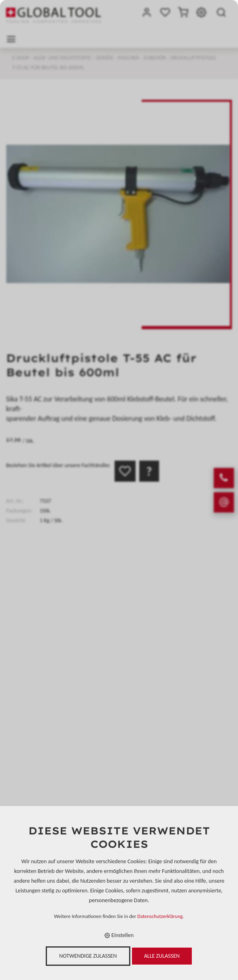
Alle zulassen (162, 956)
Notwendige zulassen (88, 956)
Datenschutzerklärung (160, 916)
